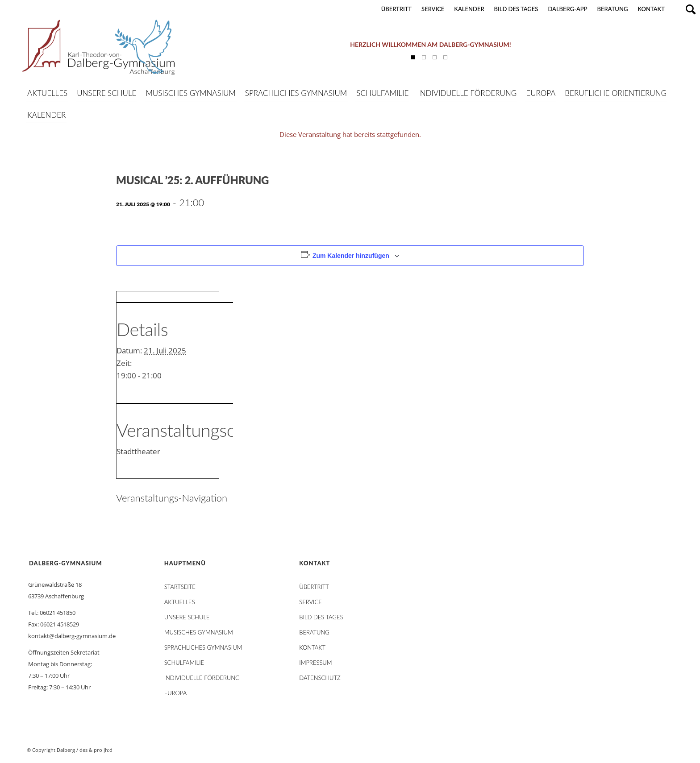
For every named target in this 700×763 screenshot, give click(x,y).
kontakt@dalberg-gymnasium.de (72, 636)
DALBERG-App (567, 9)
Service (433, 9)
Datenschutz (320, 678)
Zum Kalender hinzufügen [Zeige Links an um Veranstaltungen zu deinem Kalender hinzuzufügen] (351, 256)
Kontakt (651, 9)
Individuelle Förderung (202, 678)
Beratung (613, 9)
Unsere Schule (187, 617)
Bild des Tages (516, 9)
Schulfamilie (184, 663)
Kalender (469, 9)
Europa (176, 693)
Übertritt (396, 9)
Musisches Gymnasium (199, 632)
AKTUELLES (180, 602)
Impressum (315, 663)
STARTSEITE (180, 587)
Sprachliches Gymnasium (203, 647)
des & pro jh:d (96, 750)
